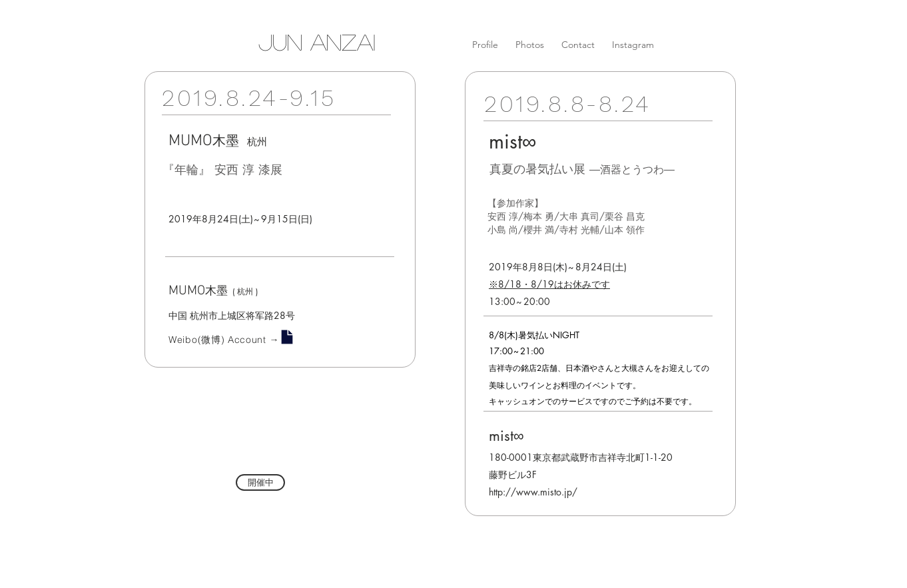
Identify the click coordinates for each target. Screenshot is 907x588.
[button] (260, 482)
